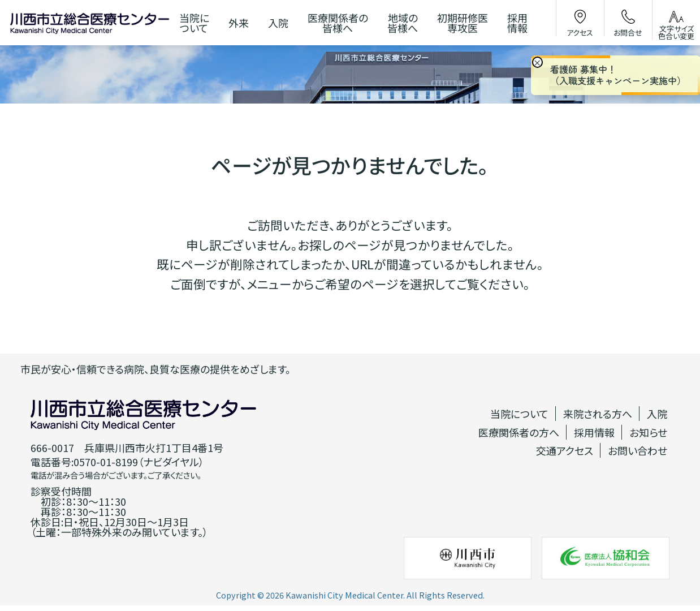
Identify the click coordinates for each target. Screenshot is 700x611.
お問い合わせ (638, 450)
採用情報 (594, 432)
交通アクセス (565, 450)
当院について (519, 414)
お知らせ (648, 432)
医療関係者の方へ (519, 432)
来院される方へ (598, 414)
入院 (657, 414)
